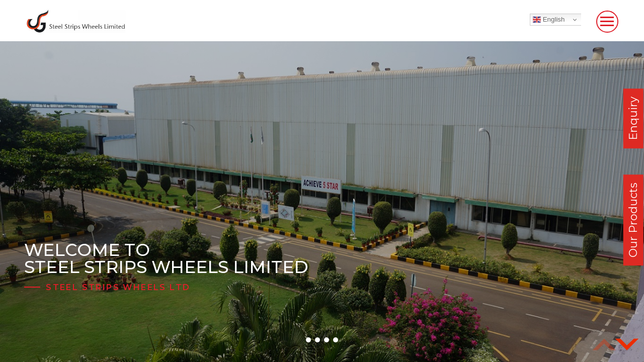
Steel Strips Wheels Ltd (118, 287)
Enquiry (633, 118)
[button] (308, 340)
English (549, 20)
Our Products (633, 220)
